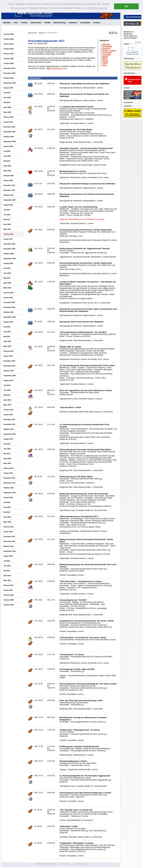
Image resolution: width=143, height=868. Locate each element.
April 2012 (7, 517)
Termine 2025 (9, 39)
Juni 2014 (7, 390)
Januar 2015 (8, 356)
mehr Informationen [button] (97, 8)
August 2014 (8, 380)
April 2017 (7, 224)
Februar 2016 (8, 293)
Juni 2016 (7, 273)
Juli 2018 (7, 151)
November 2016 (9, 249)
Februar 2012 (8, 527)
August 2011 (8, 556)
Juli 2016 (7, 268)
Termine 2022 (9, 54)
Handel (47, 23)
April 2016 (7, 283)
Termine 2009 (9, 600)
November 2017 (9, 190)
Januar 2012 (8, 532)
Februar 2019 (8, 117)
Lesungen (107, 55)
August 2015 (8, 322)
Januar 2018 (8, 180)
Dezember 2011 (9, 536)
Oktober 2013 (9, 429)
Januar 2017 (8, 239)
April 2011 (7, 576)
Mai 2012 (7, 512)
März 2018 (7, 171)
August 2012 (8, 497)
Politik (105, 63)
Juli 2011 (7, 561)
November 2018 (9, 132)
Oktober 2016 (9, 254)
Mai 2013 (7, 454)
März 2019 (7, 112)
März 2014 (7, 405)
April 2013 (7, 458)
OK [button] (126, 6)
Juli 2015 (7, 327)
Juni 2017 (7, 215)
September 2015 (10, 317)
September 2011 (10, 551)
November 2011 (9, 541)
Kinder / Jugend (109, 51)
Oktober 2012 (9, 488)
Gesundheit (85, 23)
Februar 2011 (8, 585)
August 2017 (8, 205)
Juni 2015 (7, 332)
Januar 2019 (8, 122)
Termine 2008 (9, 605)
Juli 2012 (7, 502)
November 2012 (9, 483)
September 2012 (10, 493)
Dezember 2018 (9, 127)
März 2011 (7, 580)
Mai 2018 (7, 161)
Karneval (106, 48)
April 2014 (7, 400)
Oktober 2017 (9, 195)
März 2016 (7, 288)
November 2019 (9, 73)
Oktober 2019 (9, 78)
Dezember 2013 (9, 419)
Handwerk (73, 23)
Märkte (105, 57)
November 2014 (9, 366)
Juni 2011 (7, 566)
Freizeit (24, 23)
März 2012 (7, 522)
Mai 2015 (7, 337)
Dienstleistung (60, 23)
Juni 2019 (7, 98)
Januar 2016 (8, 298)
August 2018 (8, 146)
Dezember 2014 (9, 361)
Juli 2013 (7, 444)
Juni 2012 (7, 507)
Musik (105, 59)
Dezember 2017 (9, 185)
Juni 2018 (7, 156)
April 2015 (7, 341)
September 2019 (10, 83)
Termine (97, 23)
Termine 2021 (9, 59)
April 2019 (7, 107)
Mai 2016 (7, 278)
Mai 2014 (7, 395)
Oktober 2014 (9, 371)
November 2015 (9, 307)
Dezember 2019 (9, 68)
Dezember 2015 (9, 302)
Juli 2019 (7, 93)
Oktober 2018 (9, 137)
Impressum (65, 864)
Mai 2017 (7, 219)
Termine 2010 (9, 595)
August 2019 (8, 88)
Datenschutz (81, 864)
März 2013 (7, 463)
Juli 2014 (7, 385)
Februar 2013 (8, 468)
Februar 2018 (8, 176)
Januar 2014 (8, 415)
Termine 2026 (9, 34)
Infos (16, 23)
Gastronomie (36, 23)
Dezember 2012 (9, 478)
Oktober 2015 (9, 312)
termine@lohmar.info (59, 68)
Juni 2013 (7, 449)
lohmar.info (32, 33)
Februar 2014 (8, 410)
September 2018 (10, 141)
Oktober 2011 (9, 546)
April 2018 (7, 166)
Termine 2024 (9, 44)
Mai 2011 (7, 571)
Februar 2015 (8, 351)
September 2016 (10, 258)
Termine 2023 (9, 49)
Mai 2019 (7, 102)
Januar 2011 (8, 590)
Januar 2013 (8, 473)
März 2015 (7, 346)
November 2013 (9, 424)
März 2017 (7, 229)
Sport (105, 65)
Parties (105, 61)
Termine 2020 (9, 63)
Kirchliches (107, 53)
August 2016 (8, 263)
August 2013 (8, 439)
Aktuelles (7, 23)
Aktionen (106, 44)
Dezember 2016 (9, 244)
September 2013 (10, 434)
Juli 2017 (7, 210)
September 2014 (10, 376)
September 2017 (10, 200)
